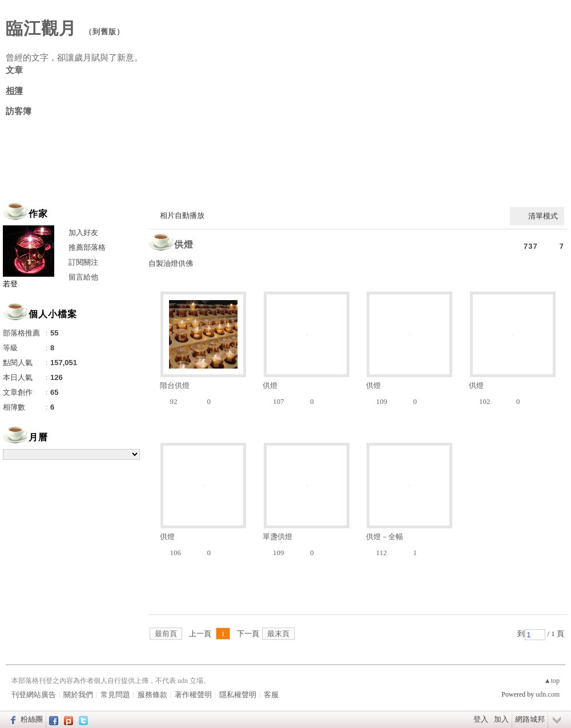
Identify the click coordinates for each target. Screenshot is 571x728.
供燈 (184, 244)
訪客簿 (19, 111)
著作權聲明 (193, 695)
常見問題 (115, 695)
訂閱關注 (83, 262)
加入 (501, 719)
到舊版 (104, 32)
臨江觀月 (41, 28)
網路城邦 (530, 719)
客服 (271, 695)
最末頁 (278, 634)
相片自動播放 (182, 215)
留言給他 (83, 277)
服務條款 (152, 695)
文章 (14, 70)
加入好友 (83, 232)
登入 (481, 719)
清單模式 (543, 216)
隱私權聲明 (238, 695)
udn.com (548, 694)
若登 (10, 284)
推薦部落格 (87, 247)
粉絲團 (32, 719)
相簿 (14, 91)
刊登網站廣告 (34, 695)
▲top (552, 681)
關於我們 (78, 695)
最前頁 (166, 634)
